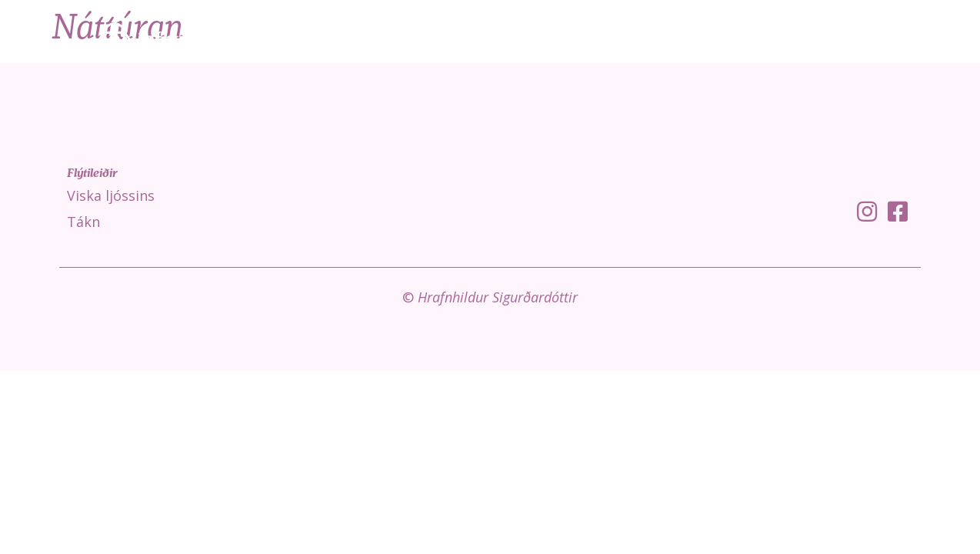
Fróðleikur (839, 38)
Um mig (923, 38)
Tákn (763, 38)
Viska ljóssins (684, 38)
